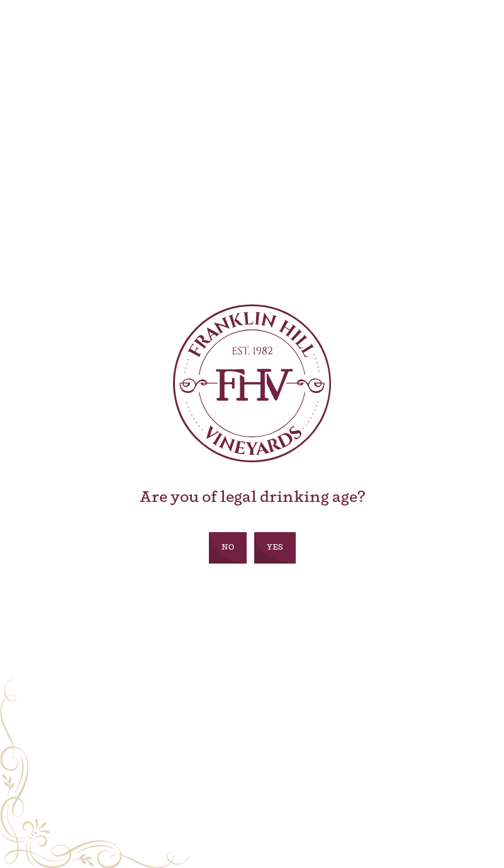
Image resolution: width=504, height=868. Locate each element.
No (228, 548)
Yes (275, 548)
